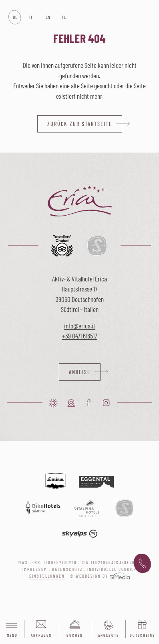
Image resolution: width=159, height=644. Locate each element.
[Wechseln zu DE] (15, 17)
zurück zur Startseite (80, 124)
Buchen (75, 635)
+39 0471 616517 (79, 336)
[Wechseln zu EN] (47, 17)
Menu (12, 629)
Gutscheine (142, 635)
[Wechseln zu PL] (64, 17)
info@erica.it (80, 326)
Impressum (35, 569)
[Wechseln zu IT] (31, 17)
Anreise (80, 372)
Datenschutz (67, 569)
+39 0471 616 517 (142, 564)
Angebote (109, 635)
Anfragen (41, 635)
